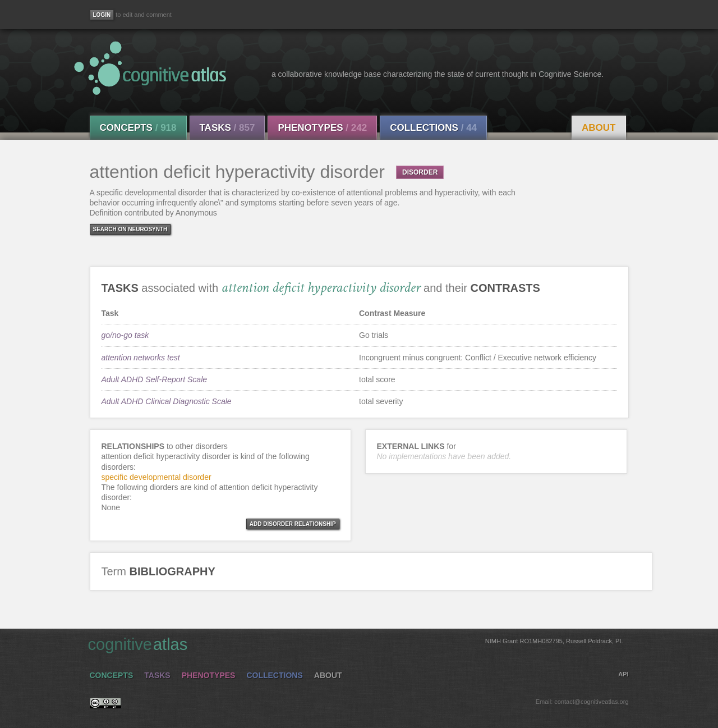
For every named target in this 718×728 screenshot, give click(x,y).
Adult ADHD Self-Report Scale (155, 379)
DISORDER (420, 172)
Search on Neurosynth (130, 229)
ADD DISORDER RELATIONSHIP (293, 524)
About (599, 128)
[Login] (102, 15)
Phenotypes (322, 128)
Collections (433, 128)
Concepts (138, 128)
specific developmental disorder (157, 477)
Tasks (227, 128)
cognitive (356, 644)
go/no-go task (125, 335)
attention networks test (141, 358)
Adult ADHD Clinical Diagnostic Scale (167, 401)
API (623, 674)
